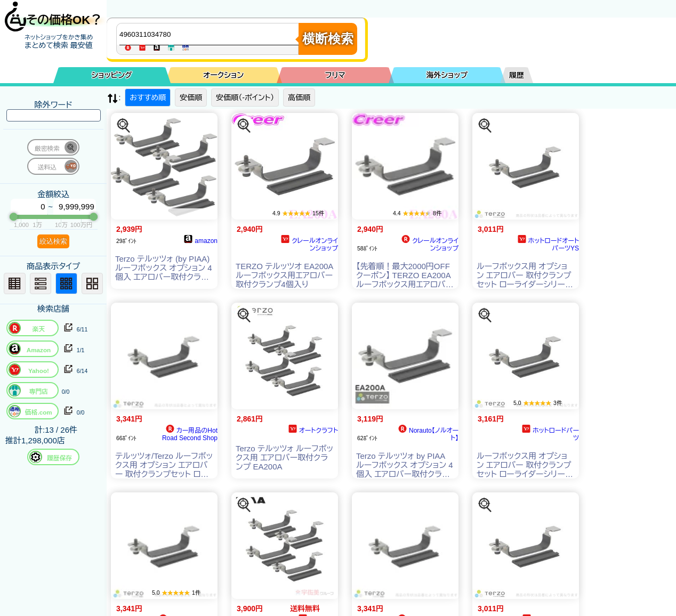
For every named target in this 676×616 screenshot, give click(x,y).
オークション (223, 75)
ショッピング (112, 75)
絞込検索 (53, 241)
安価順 (191, 98)
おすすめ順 (148, 98)
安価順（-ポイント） (245, 98)
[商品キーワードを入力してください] (210, 34)
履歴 (517, 75)
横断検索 (328, 39)
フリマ (335, 75)
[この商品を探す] (124, 126)
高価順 (299, 98)
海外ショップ (447, 75)
